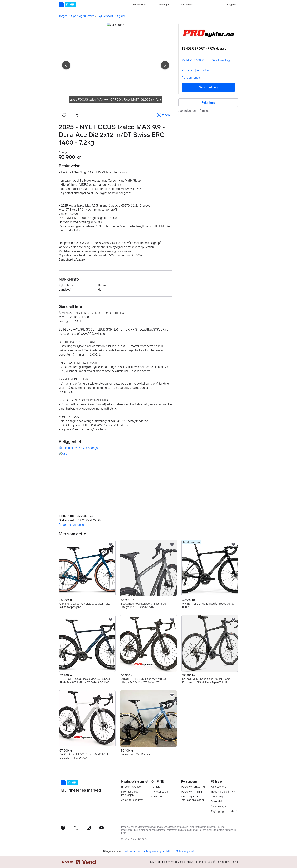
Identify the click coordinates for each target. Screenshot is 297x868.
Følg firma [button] (208, 103)
